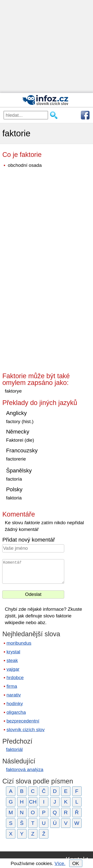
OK (76, 863)
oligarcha (16, 712)
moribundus (19, 643)
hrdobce (15, 678)
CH (33, 802)
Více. (60, 863)
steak (12, 660)
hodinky (15, 704)
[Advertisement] (46, 46)
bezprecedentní (23, 721)
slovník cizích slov (26, 730)
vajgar (13, 669)
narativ (14, 695)
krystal (13, 652)
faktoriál (14, 749)
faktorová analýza (25, 769)
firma (12, 686)
